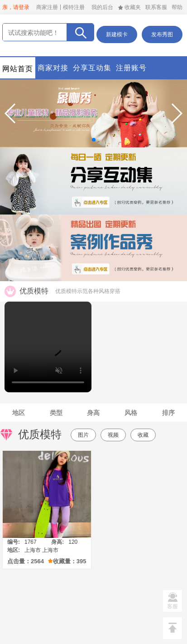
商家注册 (47, 7)
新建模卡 (117, 34)
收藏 (143, 435)
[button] (11, 113)
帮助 (177, 7)
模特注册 (74, 7)
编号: (14, 542)
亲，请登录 (16, 7)
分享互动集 (92, 68)
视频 (113, 435)
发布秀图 (162, 34)
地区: (14, 550)
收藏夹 (129, 7)
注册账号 (131, 68)
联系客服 (156, 7)
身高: (58, 542)
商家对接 (53, 68)
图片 (83, 435)
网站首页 (18, 69)
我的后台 (102, 7)
